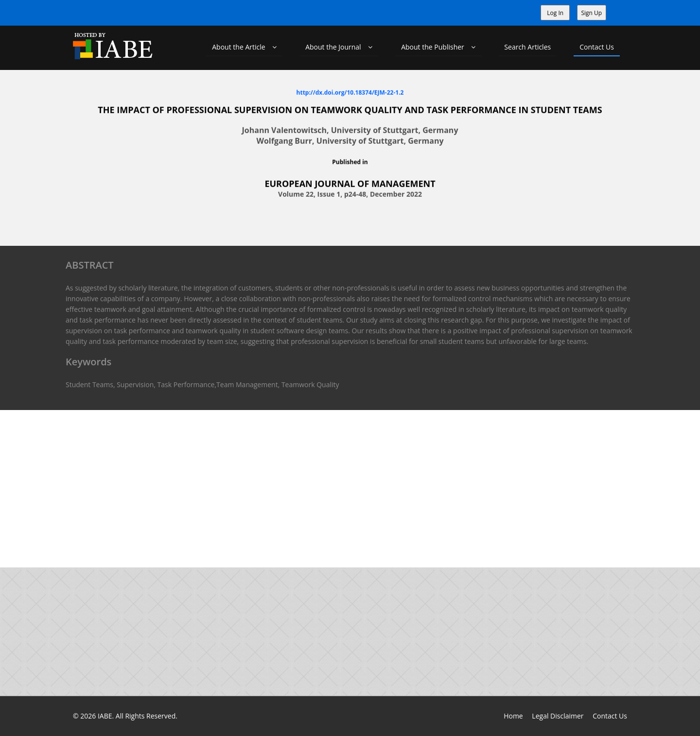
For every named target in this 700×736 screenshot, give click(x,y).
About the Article (244, 47)
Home (513, 716)
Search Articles (527, 47)
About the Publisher (438, 47)
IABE (105, 716)
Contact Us (597, 47)
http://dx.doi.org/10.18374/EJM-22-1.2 (350, 92)
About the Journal (339, 47)
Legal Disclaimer (558, 716)
